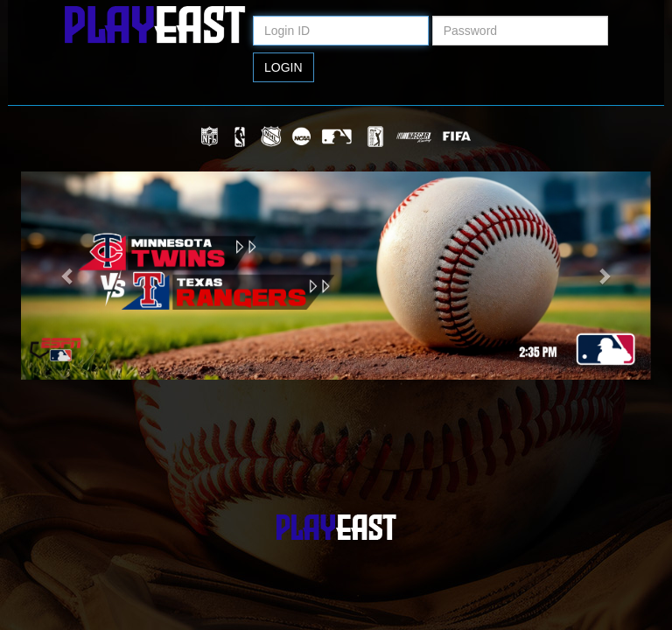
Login (283, 67)
